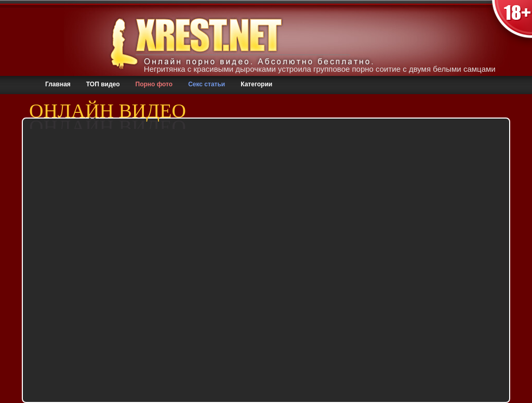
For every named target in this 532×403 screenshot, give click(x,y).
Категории (256, 84)
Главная (58, 84)
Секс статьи (207, 84)
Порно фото (154, 84)
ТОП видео (103, 84)
